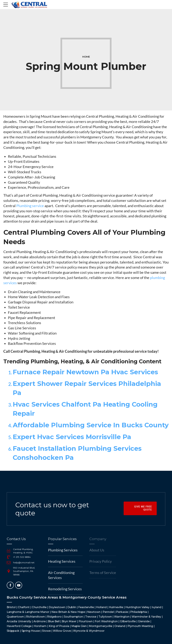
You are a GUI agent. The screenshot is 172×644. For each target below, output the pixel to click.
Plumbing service (30, 206)
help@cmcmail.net (24, 563)
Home (86, 57)
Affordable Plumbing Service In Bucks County (91, 425)
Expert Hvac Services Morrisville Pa (72, 437)
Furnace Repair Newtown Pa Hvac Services (85, 372)
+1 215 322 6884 (22, 557)
